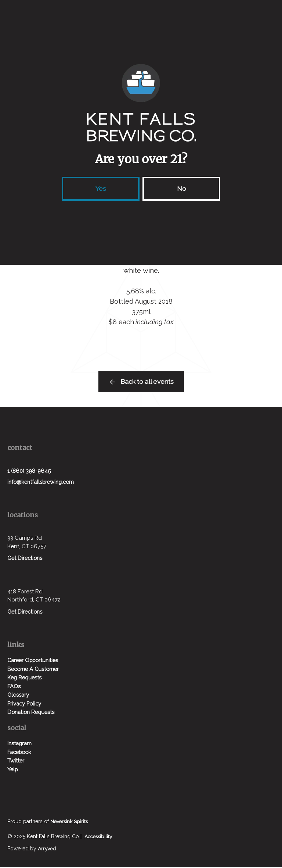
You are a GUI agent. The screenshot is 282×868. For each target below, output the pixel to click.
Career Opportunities (35, 661)
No (182, 188)
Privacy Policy (25, 704)
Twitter (16, 761)
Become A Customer (34, 670)
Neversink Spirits (70, 822)
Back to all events (147, 382)
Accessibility (99, 837)
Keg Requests (25, 678)
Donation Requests (32, 713)
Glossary (19, 696)
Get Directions (26, 559)
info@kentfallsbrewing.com (43, 482)
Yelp (13, 770)
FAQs (14, 687)
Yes (101, 188)
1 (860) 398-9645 (30, 471)
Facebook (21, 753)
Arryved (47, 849)
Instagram (20, 744)
